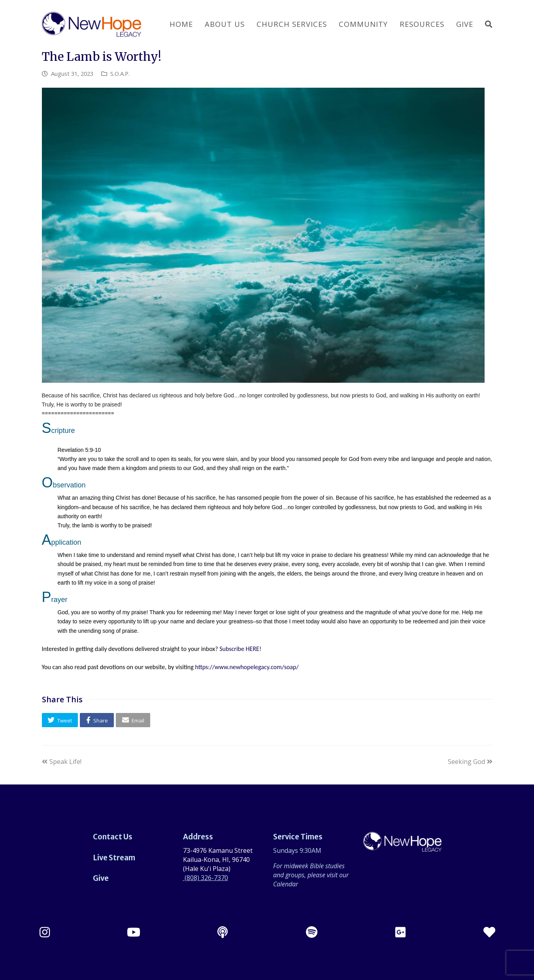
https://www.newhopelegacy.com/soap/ (247, 667)
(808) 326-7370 (206, 878)
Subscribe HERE (239, 649)
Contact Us (113, 837)
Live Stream (114, 858)
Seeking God (470, 762)
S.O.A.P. (120, 73)
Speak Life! (62, 762)
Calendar (286, 884)
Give (101, 878)
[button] (60, 720)
